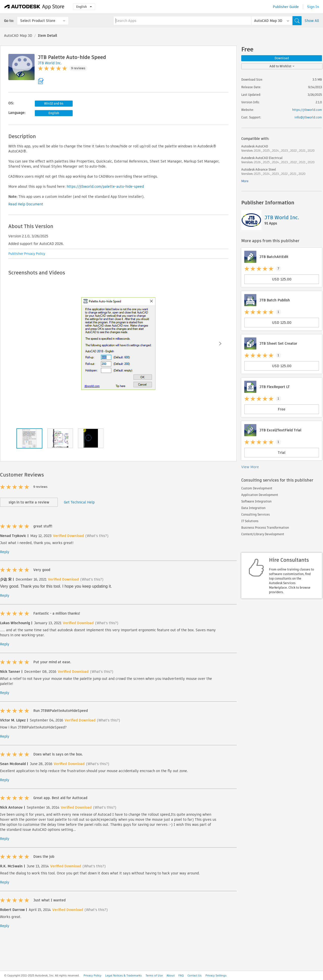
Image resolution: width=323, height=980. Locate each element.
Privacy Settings (216, 975)
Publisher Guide (286, 7)
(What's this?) (97, 536)
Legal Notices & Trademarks (124, 975)
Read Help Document (26, 204)
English (84, 7)
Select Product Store (38, 21)
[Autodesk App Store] (34, 7)
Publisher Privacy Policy (27, 254)
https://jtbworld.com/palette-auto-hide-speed (105, 186)
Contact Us (195, 975)
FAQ (181, 975)
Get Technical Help (79, 502)
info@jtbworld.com (308, 117)
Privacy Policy (92, 975)
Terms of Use (154, 975)
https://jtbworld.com (307, 110)
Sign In (313, 7)
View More (250, 467)
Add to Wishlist (282, 66)
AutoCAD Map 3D (18, 36)
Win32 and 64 (54, 103)
